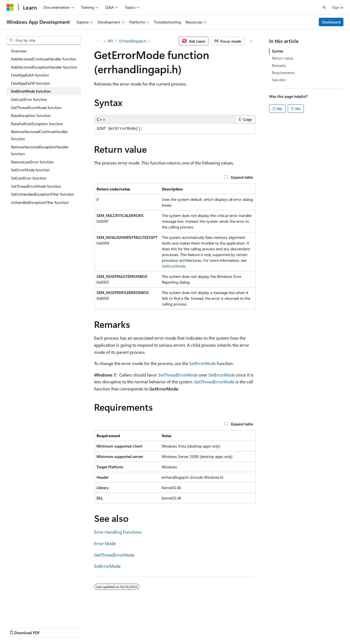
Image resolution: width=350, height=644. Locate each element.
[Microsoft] (10, 7)
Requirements (283, 73)
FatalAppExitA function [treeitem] (30, 75)
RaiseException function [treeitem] (31, 115)
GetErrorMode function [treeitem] (31, 91)
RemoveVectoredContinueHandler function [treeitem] (39, 135)
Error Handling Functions (118, 532)
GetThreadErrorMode (214, 382)
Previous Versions (50, 627)
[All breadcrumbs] (99, 41)
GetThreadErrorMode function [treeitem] (36, 108)
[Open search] (324, 7)
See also (279, 80)
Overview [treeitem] (19, 51)
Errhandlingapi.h (133, 41)
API (111, 41)
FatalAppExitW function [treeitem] (30, 83)
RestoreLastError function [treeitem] (32, 162)
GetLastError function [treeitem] (29, 99)
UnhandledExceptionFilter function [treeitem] (40, 202)
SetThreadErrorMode (178, 375)
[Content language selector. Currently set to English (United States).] (32, 614)
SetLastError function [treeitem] (29, 178)
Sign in (338, 7)
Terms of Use (147, 627)
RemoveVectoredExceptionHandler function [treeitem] (40, 150)
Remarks (279, 65)
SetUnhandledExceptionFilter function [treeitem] (43, 194)
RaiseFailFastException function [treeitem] (37, 124)
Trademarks (174, 627)
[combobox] (44, 40)
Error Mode (105, 543)
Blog (75, 627)
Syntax (278, 51)
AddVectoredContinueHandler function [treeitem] (44, 59)
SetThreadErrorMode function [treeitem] (36, 186)
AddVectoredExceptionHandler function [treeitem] (44, 67)
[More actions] (251, 41)
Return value (282, 58)
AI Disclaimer (17, 627)
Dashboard (331, 22)
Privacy (119, 627)
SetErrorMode (174, 266)
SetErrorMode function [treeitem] (30, 170)
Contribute (98, 627)
